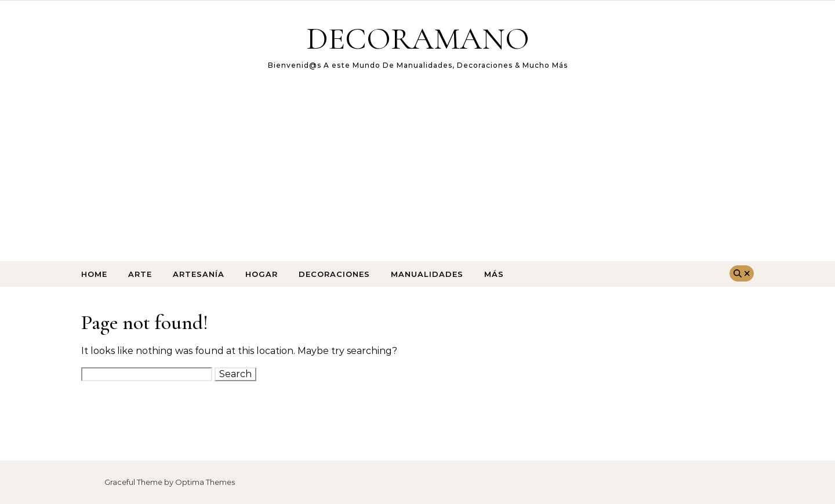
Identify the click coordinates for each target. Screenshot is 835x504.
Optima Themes (205, 482)
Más (494, 274)
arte (140, 274)
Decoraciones (334, 274)
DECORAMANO (418, 39)
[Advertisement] (418, 174)
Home (94, 274)
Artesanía (199, 274)
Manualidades (427, 274)
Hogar (262, 274)
